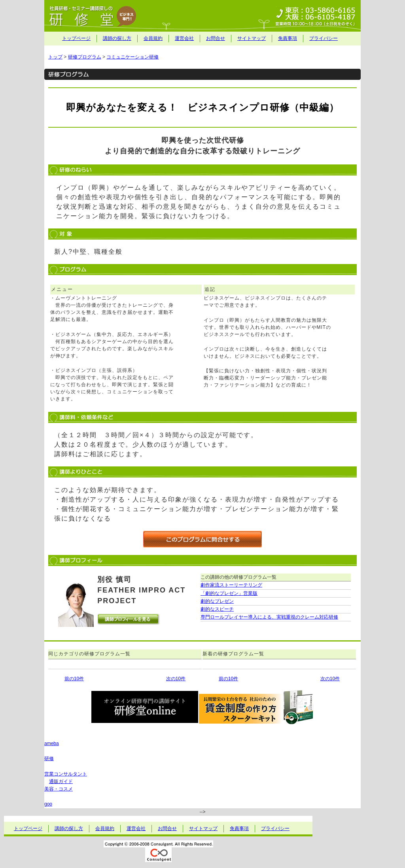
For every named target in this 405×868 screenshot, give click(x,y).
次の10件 (176, 679)
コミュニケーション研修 (132, 57)
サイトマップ (252, 38)
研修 (49, 759)
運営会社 (184, 38)
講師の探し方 (117, 38)
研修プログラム (85, 57)
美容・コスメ (59, 789)
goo (48, 804)
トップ (55, 57)
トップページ (76, 38)
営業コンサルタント (66, 774)
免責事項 (288, 38)
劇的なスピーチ (217, 609)
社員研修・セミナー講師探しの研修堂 (202, 16)
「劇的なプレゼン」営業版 (229, 593)
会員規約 (153, 38)
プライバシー (324, 38)
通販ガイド (61, 781)
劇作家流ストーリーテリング (231, 585)
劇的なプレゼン (217, 601)
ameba (52, 743)
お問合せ (216, 38)
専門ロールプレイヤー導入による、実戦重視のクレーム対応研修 (269, 617)
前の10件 (74, 679)
